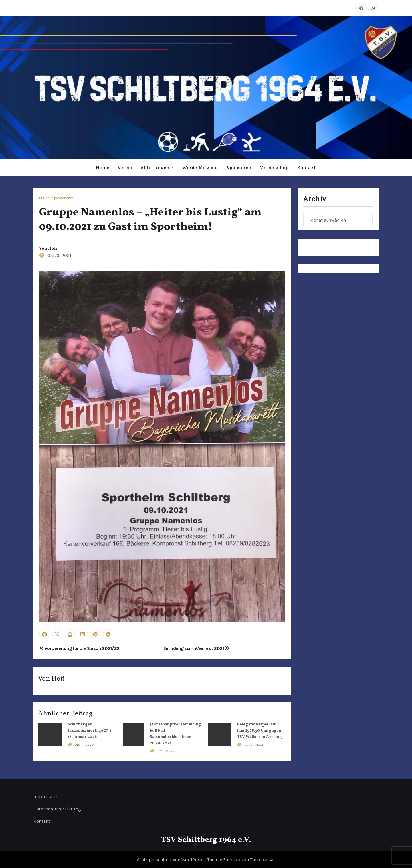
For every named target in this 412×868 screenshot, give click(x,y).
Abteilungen (157, 168)
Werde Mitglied (200, 168)
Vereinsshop (274, 168)
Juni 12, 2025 (167, 751)
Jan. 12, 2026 (84, 745)
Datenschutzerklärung (57, 809)
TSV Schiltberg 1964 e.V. (206, 840)
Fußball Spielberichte (56, 198)
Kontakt (307, 168)
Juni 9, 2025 (253, 745)
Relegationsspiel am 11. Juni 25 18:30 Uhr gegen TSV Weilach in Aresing (259, 731)
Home (103, 168)
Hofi (53, 249)
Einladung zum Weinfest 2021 (196, 648)
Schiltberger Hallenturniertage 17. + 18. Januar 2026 (90, 731)
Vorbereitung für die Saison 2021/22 (79, 648)
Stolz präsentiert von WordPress (171, 860)
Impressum (46, 797)
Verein (125, 168)
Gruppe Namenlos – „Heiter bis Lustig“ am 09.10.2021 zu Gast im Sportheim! (150, 220)
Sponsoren (239, 168)
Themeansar (263, 860)
